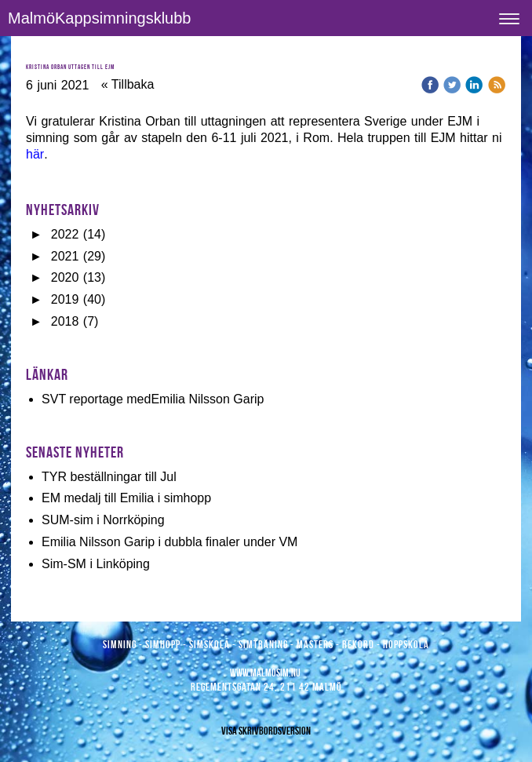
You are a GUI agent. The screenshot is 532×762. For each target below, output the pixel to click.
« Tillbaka (128, 84)
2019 (65, 299)
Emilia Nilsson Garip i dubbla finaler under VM (169, 542)
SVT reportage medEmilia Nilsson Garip (153, 399)
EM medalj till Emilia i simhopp (126, 498)
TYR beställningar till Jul (109, 477)
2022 (65, 234)
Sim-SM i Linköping (96, 564)
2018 (65, 321)
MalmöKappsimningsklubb (99, 18)
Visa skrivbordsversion (266, 731)
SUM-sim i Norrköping (103, 520)
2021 (65, 256)
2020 (65, 277)
